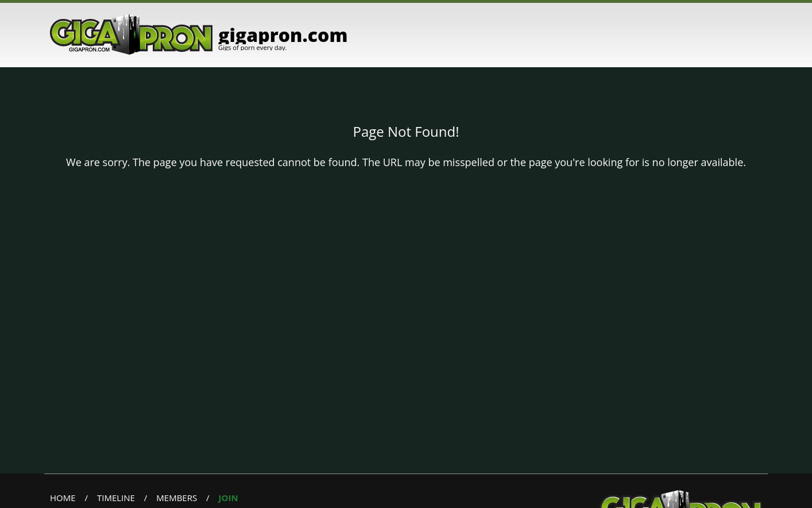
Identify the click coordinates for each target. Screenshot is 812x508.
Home (63, 498)
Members (177, 498)
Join (229, 498)
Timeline (116, 498)
